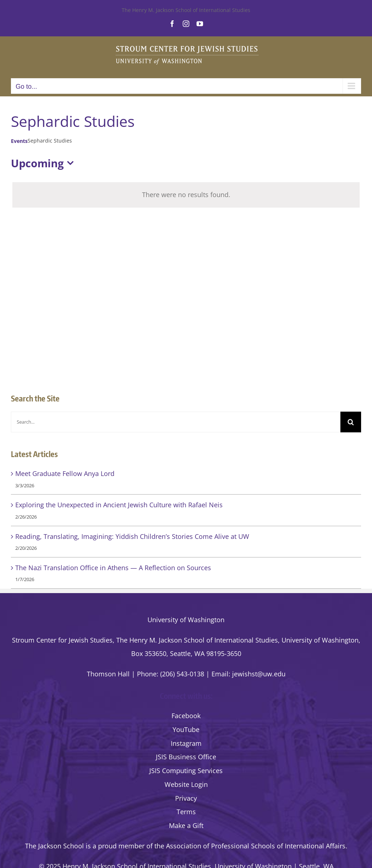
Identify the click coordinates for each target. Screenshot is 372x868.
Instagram (186, 743)
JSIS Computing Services (186, 771)
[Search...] (176, 422)
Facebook (186, 716)
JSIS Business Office (186, 757)
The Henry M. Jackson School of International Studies (186, 10)
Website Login (186, 784)
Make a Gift (186, 825)
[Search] (351, 422)
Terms (186, 812)
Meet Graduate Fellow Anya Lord (65, 473)
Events (19, 141)
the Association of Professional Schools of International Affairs (250, 846)
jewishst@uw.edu (259, 674)
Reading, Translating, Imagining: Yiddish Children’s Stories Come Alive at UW (132, 536)
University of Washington (186, 620)
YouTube (186, 729)
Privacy (186, 798)
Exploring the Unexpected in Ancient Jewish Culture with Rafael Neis (119, 505)
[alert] (186, 195)
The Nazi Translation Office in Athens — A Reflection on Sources (113, 568)
